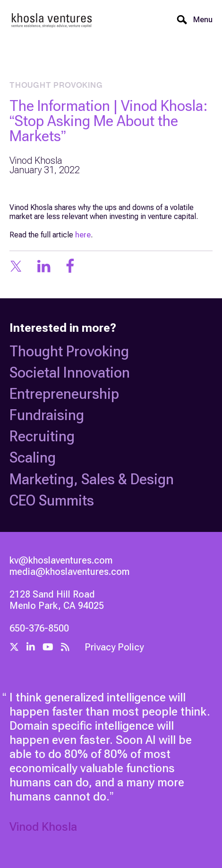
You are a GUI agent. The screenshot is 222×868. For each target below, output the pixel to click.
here (83, 235)
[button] (200, 20)
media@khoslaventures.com (69, 572)
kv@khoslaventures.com (61, 560)
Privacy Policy (114, 647)
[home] (52, 20)
